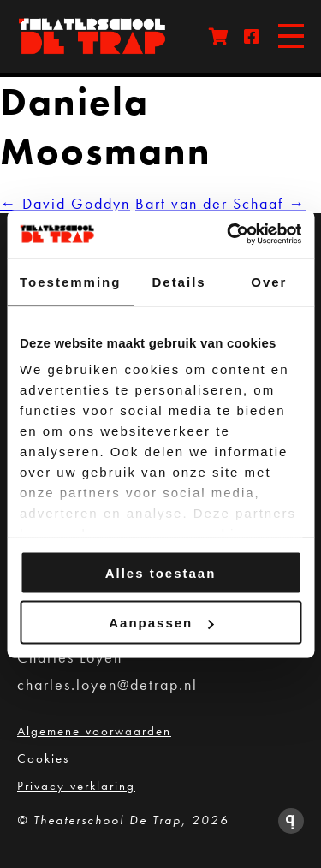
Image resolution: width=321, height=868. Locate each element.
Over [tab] (269, 281)
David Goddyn (65, 203)
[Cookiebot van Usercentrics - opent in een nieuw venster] (229, 235)
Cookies (43, 758)
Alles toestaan (161, 572)
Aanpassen (161, 623)
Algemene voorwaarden (94, 731)
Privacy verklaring (76, 786)
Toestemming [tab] (70, 281)
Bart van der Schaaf (220, 203)
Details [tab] (178, 281)
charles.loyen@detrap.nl (107, 684)
